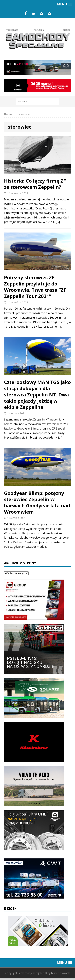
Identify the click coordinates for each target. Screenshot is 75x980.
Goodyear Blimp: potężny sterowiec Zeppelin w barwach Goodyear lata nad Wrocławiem (37, 502)
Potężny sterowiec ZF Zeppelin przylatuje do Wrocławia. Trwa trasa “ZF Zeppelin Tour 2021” (35, 287)
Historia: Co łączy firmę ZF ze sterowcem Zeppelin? (35, 184)
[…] (58, 222)
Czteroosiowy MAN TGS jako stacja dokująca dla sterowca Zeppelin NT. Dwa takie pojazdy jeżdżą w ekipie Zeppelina (37, 395)
